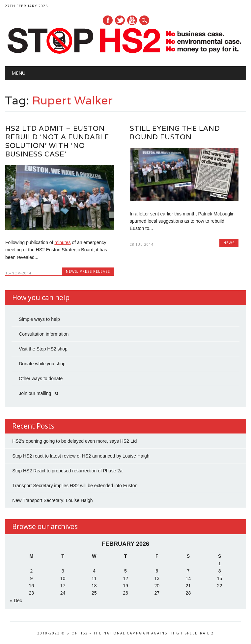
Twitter (120, 20)
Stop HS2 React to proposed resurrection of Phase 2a (67, 471)
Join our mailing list (38, 393)
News (71, 271)
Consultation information (44, 334)
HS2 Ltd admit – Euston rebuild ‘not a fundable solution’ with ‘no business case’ (57, 141)
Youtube (132, 20)
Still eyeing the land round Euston (175, 133)
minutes (62, 242)
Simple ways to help (39, 319)
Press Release (95, 271)
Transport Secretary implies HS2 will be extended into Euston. (75, 486)
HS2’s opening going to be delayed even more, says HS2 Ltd (74, 441)
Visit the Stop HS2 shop (43, 349)
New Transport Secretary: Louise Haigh (52, 500)
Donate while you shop (42, 364)
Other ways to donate (41, 378)
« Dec (16, 601)
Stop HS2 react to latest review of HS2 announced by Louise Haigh (81, 456)
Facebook (108, 20)
